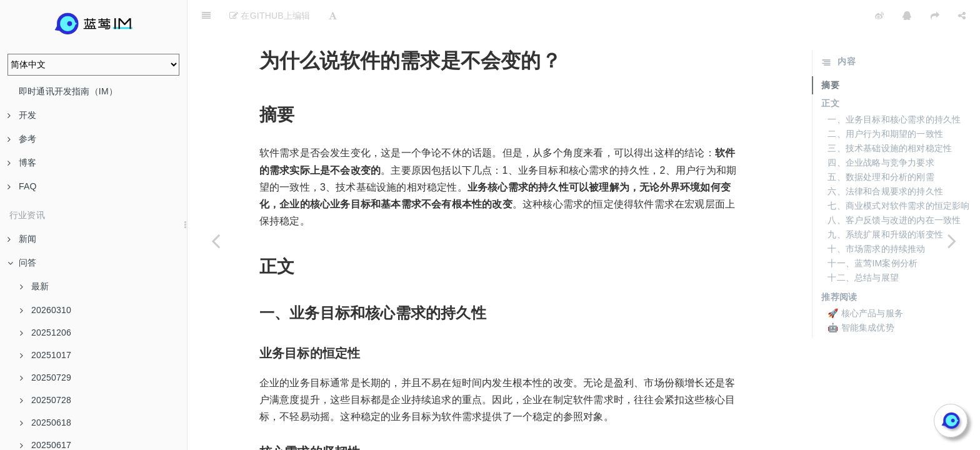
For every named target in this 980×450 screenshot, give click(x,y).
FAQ (22, 186)
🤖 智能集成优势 (861, 296)
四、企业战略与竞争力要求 (881, 131)
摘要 (830, 54)
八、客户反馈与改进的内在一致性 (894, 189)
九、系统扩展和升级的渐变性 (885, 203)
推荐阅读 (839, 266)
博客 (22, 162)
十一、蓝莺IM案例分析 (872, 232)
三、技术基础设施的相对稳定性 (890, 117)
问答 (22, 262)
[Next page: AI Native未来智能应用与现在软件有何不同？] (952, 241)
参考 (22, 139)
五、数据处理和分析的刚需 (881, 146)
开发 (22, 115)
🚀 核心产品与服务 (865, 282)
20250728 (46, 400)
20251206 (46, 332)
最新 (34, 286)
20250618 (46, 422)
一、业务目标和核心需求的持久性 (894, 88)
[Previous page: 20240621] (216, 241)
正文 (830, 72)
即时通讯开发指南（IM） (68, 91)
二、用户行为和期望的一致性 (885, 102)
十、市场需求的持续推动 (876, 217)
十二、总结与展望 (863, 246)
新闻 (22, 239)
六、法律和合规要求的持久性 (885, 160)
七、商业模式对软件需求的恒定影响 (898, 174)
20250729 (46, 377)
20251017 (46, 355)
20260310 (46, 310)
